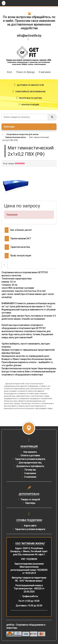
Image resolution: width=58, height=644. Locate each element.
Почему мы (30, 470)
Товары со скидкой (30, 499)
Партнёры (30, 503)
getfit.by (10, 625)
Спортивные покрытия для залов (22, 134)
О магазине (30, 473)
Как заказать (30, 452)
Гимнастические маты (16, 137)
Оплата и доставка (30, 456)
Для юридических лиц (30, 463)
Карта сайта (30, 526)
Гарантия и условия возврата (30, 459)
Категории (29, 127)
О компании (30, 477)
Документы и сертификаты (30, 466)
